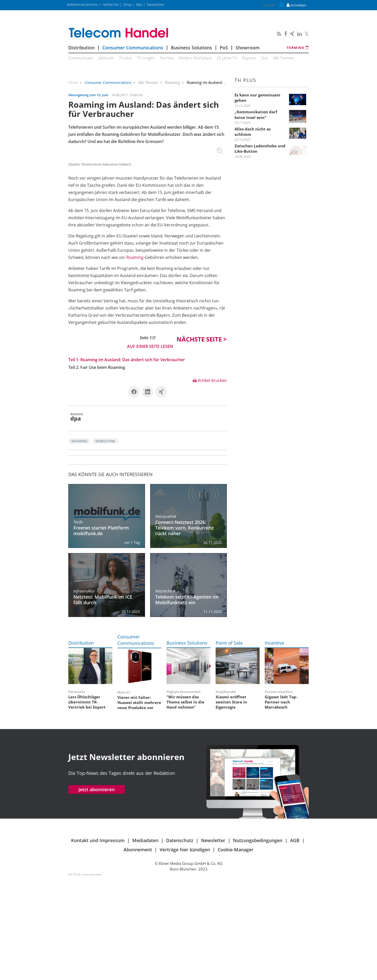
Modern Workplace (195, 58)
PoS (224, 48)
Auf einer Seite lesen (150, 447)
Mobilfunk (105, 542)
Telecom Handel (148, 33)
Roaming (173, 82)
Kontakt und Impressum (98, 941)
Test (264, 58)
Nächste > (202, 440)
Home (74, 82)
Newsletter (213, 941)
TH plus (125, 58)
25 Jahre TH (227, 58)
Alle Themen (284, 58)
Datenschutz (180, 941)
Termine (298, 48)
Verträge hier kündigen (185, 950)
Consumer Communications (133, 48)
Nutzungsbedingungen (258, 941)
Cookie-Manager (236, 950)
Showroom (248, 48)
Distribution (81, 48)
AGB (295, 941)
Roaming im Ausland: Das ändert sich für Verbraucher (133, 460)
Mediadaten (145, 941)
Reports (249, 58)
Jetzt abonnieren (97, 890)
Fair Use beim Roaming (103, 468)
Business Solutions (191, 48)
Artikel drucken (210, 481)
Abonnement (138, 950)
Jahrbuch (106, 58)
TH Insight (146, 58)
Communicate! (81, 58)
